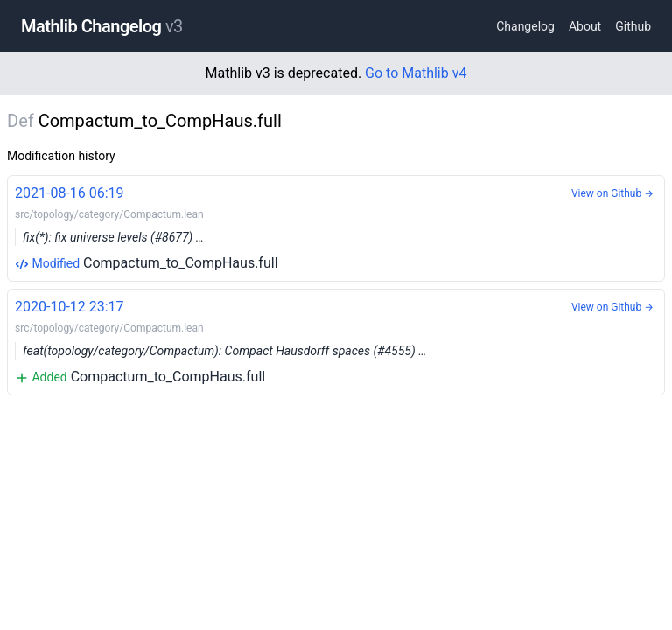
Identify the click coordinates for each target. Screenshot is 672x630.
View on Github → (612, 193)
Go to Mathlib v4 (416, 73)
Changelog (525, 26)
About (585, 26)
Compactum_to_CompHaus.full (336, 227)
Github (633, 26)
